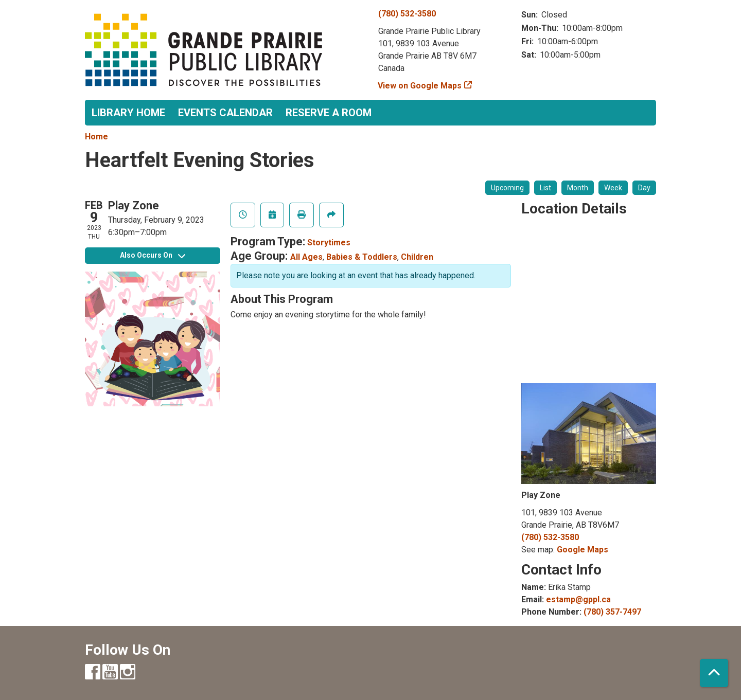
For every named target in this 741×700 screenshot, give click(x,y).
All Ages (306, 257)
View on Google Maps (420, 86)
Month (578, 188)
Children (417, 257)
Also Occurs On (153, 255)
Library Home (128, 113)
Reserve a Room (329, 113)
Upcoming (507, 188)
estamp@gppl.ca (578, 599)
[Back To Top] (714, 673)
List (545, 188)
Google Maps (583, 550)
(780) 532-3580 (407, 14)
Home (96, 137)
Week (613, 188)
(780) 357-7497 (612, 612)
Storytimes (329, 243)
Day (644, 188)
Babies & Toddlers (362, 257)
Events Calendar (225, 113)
